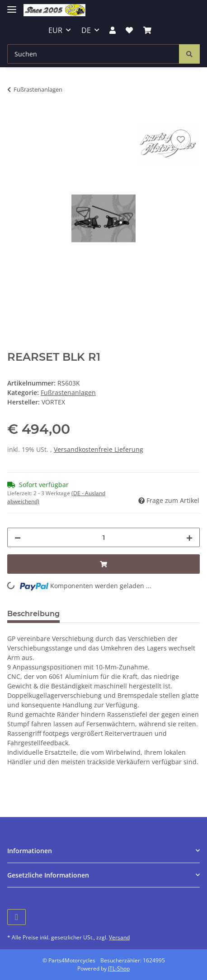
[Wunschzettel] (129, 30)
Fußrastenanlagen (68, 392)
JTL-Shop (119, 968)
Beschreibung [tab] (33, 614)
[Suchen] (93, 54)
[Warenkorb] (147, 30)
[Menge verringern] (18, 537)
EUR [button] (55, 30)
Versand (119, 937)
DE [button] (86, 30)
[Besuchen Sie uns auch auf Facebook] (16, 917)
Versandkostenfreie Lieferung (99, 449)
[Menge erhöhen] (189, 537)
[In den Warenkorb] (14, 117)
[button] (113, 30)
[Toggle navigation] (12, 6)
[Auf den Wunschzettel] (181, 139)
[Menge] (103, 537)
